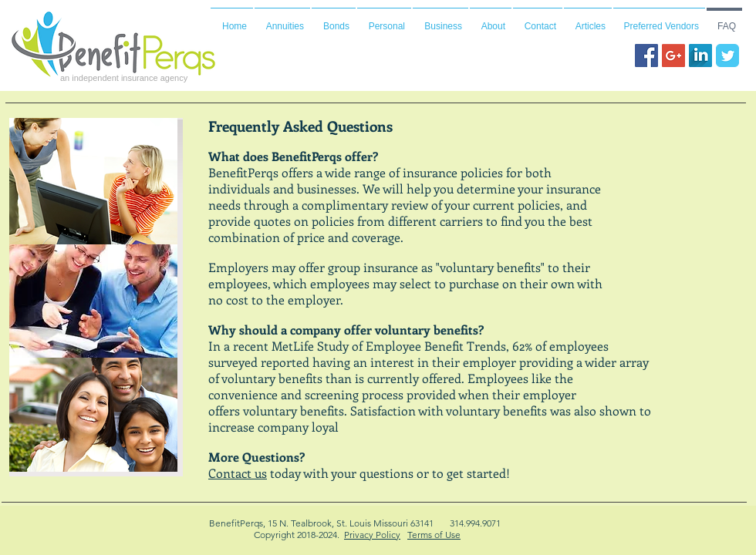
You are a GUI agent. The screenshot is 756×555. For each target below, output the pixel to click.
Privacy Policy (372, 535)
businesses (327, 188)
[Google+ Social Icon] (673, 55)
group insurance (373, 267)
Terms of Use (434, 535)
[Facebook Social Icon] (646, 55)
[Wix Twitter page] (727, 55)
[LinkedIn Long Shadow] (700, 55)
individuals (239, 188)
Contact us (238, 473)
